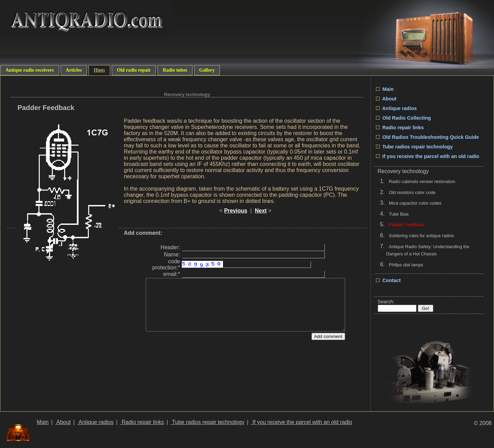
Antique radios (396, 108)
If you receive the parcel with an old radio (428, 156)
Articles (74, 70)
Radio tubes (175, 70)
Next (261, 211)
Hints (99, 70)
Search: (386, 302)
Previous (236, 211)
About (386, 99)
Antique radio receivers (30, 70)
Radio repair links (400, 128)
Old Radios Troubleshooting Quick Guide (427, 137)
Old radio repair (134, 70)
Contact (389, 280)
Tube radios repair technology (414, 147)
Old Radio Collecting (404, 118)
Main (385, 89)
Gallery (207, 70)
